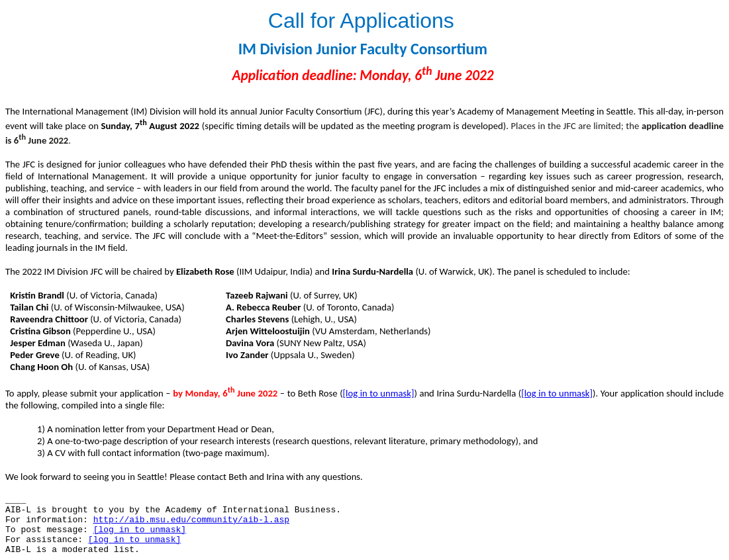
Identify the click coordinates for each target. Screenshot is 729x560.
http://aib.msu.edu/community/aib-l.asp (191, 520)
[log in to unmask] (379, 393)
